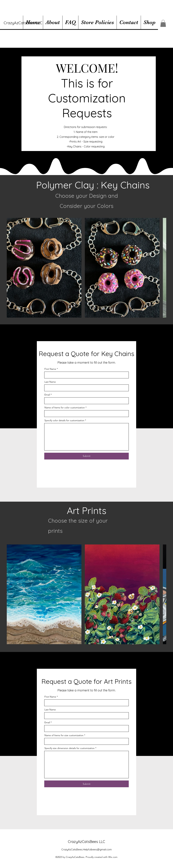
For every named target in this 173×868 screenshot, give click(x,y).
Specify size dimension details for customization (70, 748)
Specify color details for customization (64, 420)
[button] (163, 23)
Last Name (50, 382)
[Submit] (86, 456)
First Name (50, 369)
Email (47, 395)
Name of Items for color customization (65, 408)
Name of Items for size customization (64, 735)
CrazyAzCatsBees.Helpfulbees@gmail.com (86, 849)
